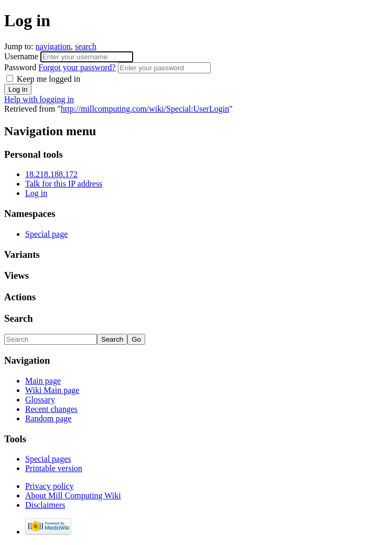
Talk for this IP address (64, 184)
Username (22, 56)
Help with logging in (39, 99)
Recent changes (51, 409)
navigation (53, 46)
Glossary (40, 400)
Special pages (48, 459)
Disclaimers (45, 505)
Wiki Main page (52, 390)
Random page (48, 418)
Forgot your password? (77, 67)
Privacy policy (50, 486)
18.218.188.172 (51, 174)
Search (19, 318)
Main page (43, 381)
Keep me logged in (43, 79)
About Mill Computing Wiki (73, 495)
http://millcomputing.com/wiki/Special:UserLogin (145, 109)
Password (61, 67)
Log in (36, 193)
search (86, 46)
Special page (46, 234)
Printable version (54, 468)
